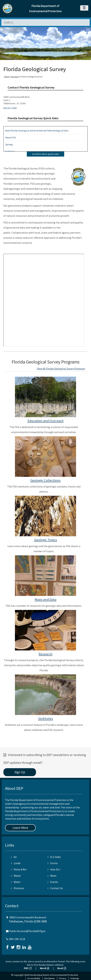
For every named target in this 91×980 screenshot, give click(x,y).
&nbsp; (44, 300)
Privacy (63, 978)
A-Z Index (54, 857)
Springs (9, 144)
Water (16, 882)
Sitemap (75, 978)
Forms (53, 863)
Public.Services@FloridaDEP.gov (27, 931)
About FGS (11, 137)
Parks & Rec (19, 869)
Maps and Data (45, 599)
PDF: (28, 968)
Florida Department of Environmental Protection (54, 975)
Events (53, 882)
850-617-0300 (10, 108)
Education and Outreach (46, 421)
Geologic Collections (45, 480)
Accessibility (34, 978)
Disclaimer (50, 978)
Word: (44, 968)
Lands (16, 863)
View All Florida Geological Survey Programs (61, 369)
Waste (16, 876)
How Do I (54, 869)
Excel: (62, 968)
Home (7, 77)
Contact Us (55, 888)
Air (14, 857)
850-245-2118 (17, 939)
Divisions (15, 77)
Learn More (20, 828)
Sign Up (20, 772)
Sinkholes (45, 719)
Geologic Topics (46, 540)
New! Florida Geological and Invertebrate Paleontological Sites (37, 131)
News (52, 876)
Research (45, 654)
